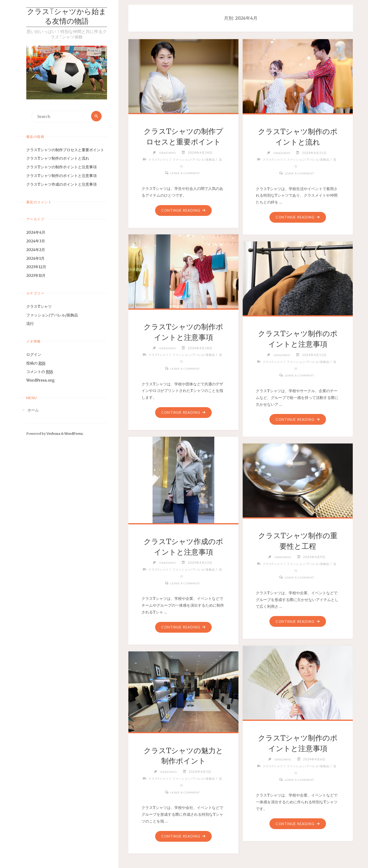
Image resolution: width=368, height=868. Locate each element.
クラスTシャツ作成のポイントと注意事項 (61, 185)
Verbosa (53, 434)
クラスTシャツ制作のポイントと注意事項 (61, 176)
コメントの (40, 372)
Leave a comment (185, 173)
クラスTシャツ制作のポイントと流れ (58, 159)
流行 (30, 324)
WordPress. (74, 434)
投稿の (36, 363)
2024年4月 (36, 233)
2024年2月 (36, 250)
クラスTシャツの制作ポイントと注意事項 (61, 167)
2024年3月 (36, 241)
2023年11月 (36, 276)
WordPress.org (40, 381)
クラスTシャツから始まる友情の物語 (67, 17)
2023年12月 (36, 267)
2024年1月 (35, 259)
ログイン (34, 355)
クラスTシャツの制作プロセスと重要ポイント (65, 150)
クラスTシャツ (39, 307)
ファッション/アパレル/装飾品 (52, 315)
